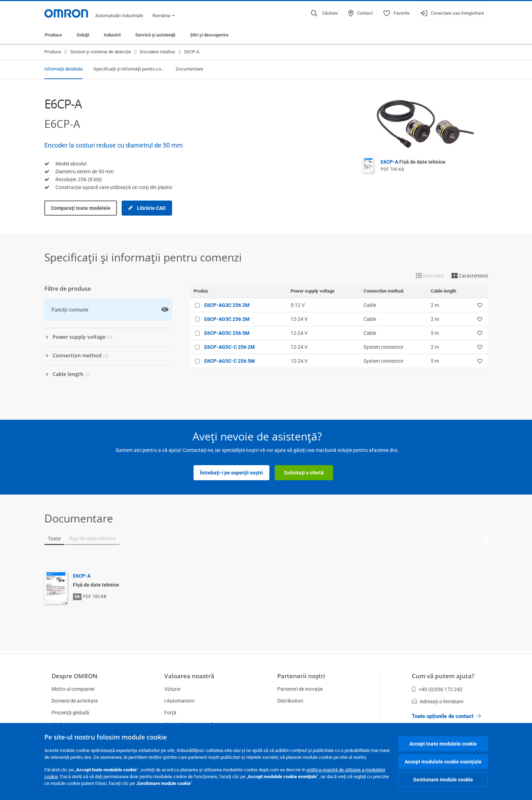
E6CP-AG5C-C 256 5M (230, 361)
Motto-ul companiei (73, 689)
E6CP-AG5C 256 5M (227, 333)
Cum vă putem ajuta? (443, 676)
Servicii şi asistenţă (155, 35)
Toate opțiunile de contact (446, 716)
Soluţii (83, 35)
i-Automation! (179, 701)
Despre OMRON (74, 676)
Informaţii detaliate (64, 69)
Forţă (170, 713)
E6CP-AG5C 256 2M (227, 319)
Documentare (189, 69)
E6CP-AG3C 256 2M (227, 305)
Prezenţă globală (70, 713)
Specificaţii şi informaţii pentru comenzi (129, 69)
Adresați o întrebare (438, 702)
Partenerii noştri (301, 676)
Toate (54, 538)
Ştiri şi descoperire (209, 35)
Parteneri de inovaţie (300, 689)
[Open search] (324, 13)
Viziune (172, 689)
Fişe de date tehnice (92, 538)
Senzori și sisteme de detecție (101, 52)
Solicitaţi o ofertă (304, 473)
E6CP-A (413, 162)
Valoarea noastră (189, 676)
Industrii (112, 35)
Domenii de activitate (75, 701)
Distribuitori (290, 701)
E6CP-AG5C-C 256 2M (230, 347)
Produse (53, 35)
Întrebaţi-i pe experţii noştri (231, 473)
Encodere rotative (157, 52)
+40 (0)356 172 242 (437, 689)
